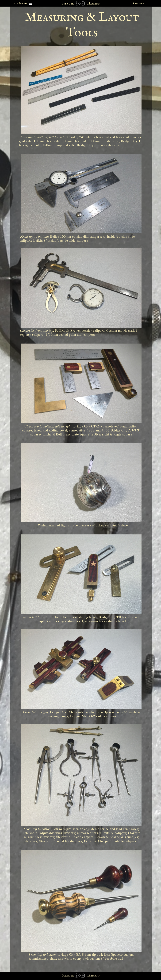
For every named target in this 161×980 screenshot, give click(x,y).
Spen (65, 976)
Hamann (94, 976)
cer (71, 976)
